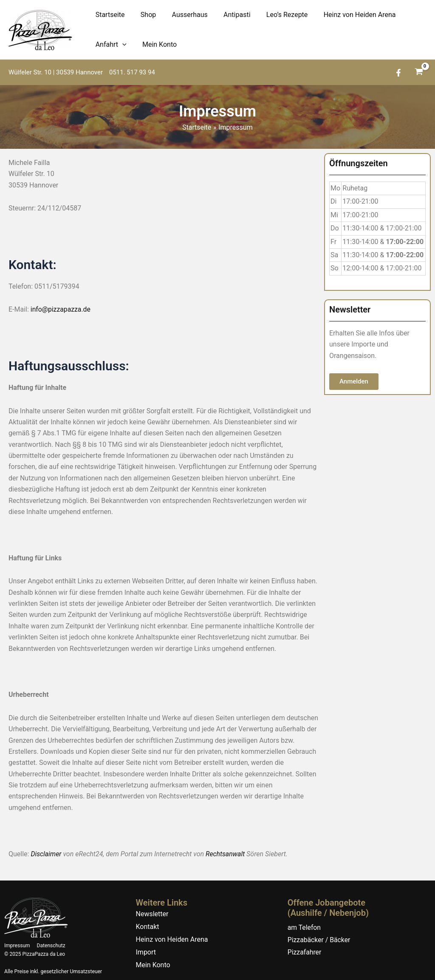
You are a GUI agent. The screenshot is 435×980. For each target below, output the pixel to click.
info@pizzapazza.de (61, 309)
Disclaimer (46, 854)
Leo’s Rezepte (277, 15)
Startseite (109, 15)
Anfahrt (110, 45)
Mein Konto (156, 44)
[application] (121, 45)
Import (146, 952)
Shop (145, 15)
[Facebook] (398, 73)
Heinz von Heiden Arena (347, 15)
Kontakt (148, 926)
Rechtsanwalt (226, 854)
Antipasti (229, 15)
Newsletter (152, 913)
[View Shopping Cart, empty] (419, 72)
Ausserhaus (184, 15)
